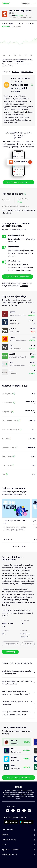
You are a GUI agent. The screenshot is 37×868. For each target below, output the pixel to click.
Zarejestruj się (7, 210)
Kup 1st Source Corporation (18, 182)
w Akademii (24, 286)
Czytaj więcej (8, 539)
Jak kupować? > (27, 72)
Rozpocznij (10, 652)
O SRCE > (16, 72)
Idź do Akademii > (19, 547)
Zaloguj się (26, 3)
